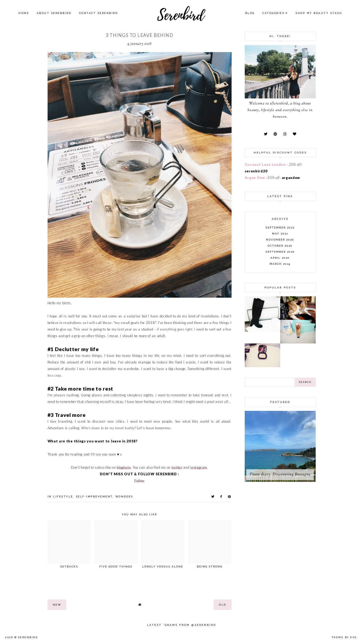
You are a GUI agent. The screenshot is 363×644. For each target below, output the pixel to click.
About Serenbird (54, 13)
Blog (250, 13)
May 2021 (280, 234)
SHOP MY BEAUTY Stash (319, 13)
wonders (124, 496)
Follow (139, 481)
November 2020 (280, 240)
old (223, 605)
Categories (273, 13)
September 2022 (280, 228)
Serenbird (28, 637)
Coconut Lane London (265, 164)
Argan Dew (255, 178)
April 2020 (280, 258)
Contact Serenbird (99, 13)
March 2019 (280, 264)
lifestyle (63, 496)
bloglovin (124, 467)
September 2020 (280, 252)
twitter (177, 467)
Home (24, 13)
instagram (199, 467)
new (57, 605)
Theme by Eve (344, 637)
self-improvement (94, 496)
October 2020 (280, 246)
